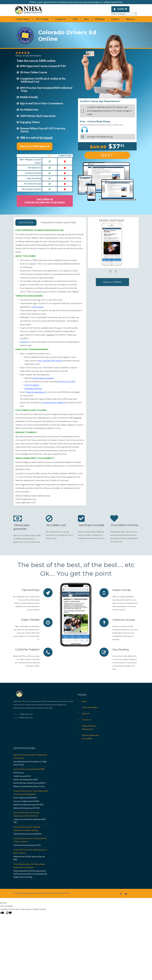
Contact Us (87, 726)
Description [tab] (29, 223)
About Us (86, 720)
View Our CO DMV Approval (35, 146)
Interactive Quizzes (125, 626)
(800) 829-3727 (26, 720)
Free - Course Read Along (95, 121)
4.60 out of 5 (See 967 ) (28, 56)
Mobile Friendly (122, 596)
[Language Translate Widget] (124, 14)
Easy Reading (121, 656)
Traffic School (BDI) (90, 714)
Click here (50, 341)
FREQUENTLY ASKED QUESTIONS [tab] (39, 229)
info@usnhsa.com (29, 505)
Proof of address (32, 391)
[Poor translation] (9, 919)
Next (107, 155)
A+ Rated (46, 138)
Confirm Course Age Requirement (100, 101)
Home (84, 708)
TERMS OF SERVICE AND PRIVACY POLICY (53, 899)
